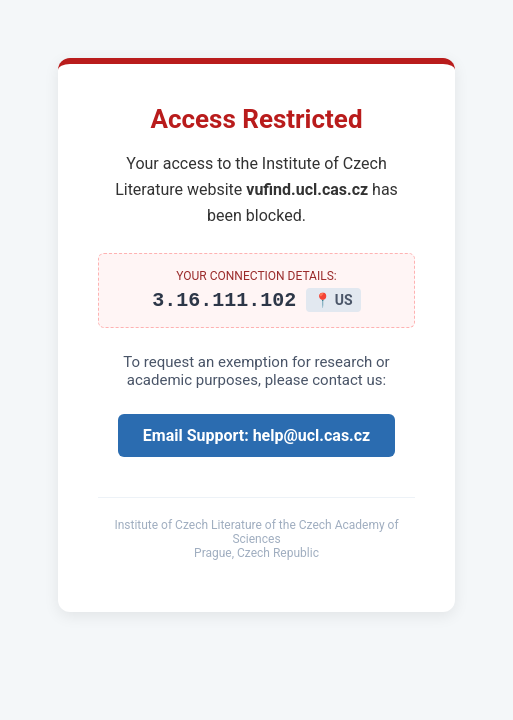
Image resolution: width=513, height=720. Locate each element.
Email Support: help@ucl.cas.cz (256, 438)
